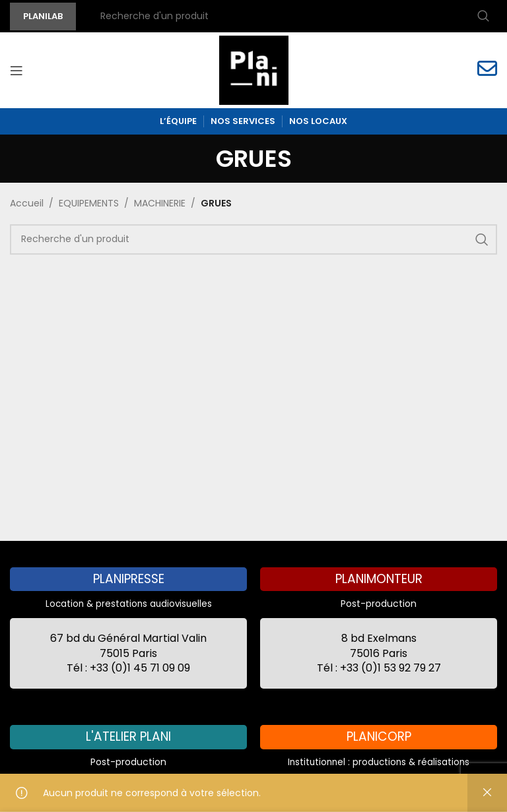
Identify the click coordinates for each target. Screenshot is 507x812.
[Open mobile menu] (17, 71)
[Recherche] (293, 16)
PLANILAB (43, 16)
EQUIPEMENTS (89, 203)
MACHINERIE (160, 203)
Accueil (27, 203)
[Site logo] (254, 69)
